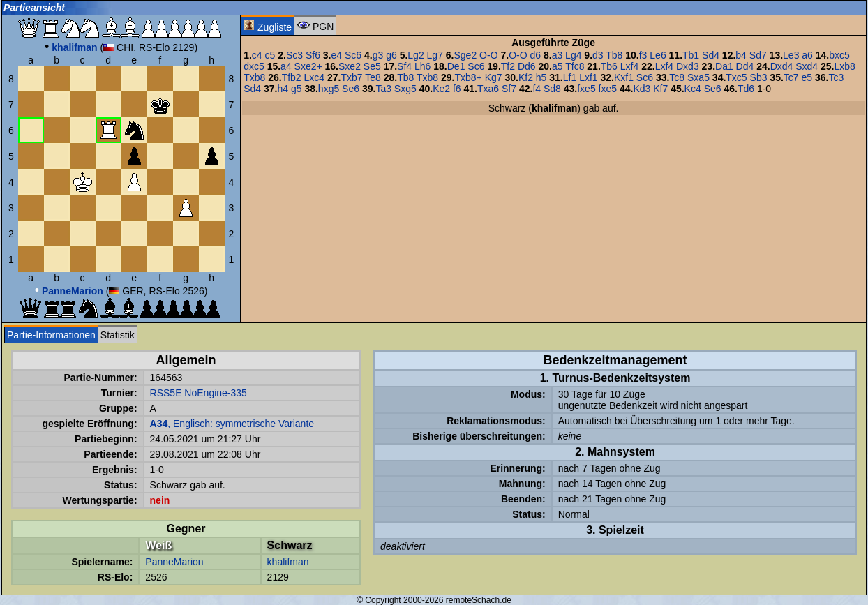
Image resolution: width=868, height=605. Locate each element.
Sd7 (758, 55)
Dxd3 (688, 66)
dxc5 (254, 66)
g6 (391, 55)
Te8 (373, 77)
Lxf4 (629, 66)
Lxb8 (845, 66)
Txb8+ (468, 77)
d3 (598, 55)
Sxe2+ (308, 66)
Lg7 (435, 55)
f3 (643, 55)
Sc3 (294, 55)
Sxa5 (698, 77)
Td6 (746, 89)
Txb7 (351, 77)
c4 (257, 55)
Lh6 (422, 66)
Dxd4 (782, 66)
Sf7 (509, 89)
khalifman (288, 562)
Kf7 (660, 89)
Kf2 (526, 77)
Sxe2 (350, 66)
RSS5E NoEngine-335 (199, 393)
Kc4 (693, 89)
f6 (457, 89)
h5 (541, 77)
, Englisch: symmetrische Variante (232, 424)
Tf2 (508, 66)
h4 (283, 89)
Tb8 (614, 55)
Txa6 (488, 89)
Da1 (724, 66)
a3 (558, 55)
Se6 (351, 89)
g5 (297, 89)
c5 (270, 55)
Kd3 (642, 89)
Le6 (658, 55)
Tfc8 (575, 66)
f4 (537, 89)
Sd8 (552, 89)
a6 (807, 55)
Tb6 (609, 66)
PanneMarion (174, 562)
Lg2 (416, 55)
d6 (535, 55)
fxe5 (586, 89)
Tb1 (691, 55)
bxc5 (839, 55)
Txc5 (736, 77)
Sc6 (353, 55)
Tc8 (677, 77)
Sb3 (759, 77)
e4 (337, 55)
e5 (807, 77)
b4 (741, 55)
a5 (558, 66)
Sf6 (313, 55)
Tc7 (791, 77)
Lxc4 (315, 77)
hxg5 (329, 89)
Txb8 (254, 77)
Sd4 (711, 55)
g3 (378, 55)
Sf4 (404, 66)
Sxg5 (405, 89)
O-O (488, 55)
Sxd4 (807, 66)
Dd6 (527, 66)
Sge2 (466, 55)
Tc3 (836, 77)
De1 (456, 66)
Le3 (791, 55)
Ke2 (441, 89)
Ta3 (383, 89)
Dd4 (745, 66)
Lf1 (570, 77)
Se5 (372, 66)
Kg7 (494, 77)
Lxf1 (588, 77)
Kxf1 (624, 77)
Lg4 (573, 55)
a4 (286, 66)
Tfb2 (292, 77)
